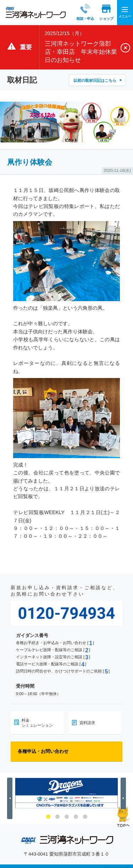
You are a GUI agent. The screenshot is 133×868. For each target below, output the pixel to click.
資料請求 (87, 723)
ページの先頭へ (123, 817)
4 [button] (76, 817)
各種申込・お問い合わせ (43, 751)
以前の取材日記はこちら (95, 80)
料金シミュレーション (37, 723)
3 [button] (67, 817)
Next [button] (124, 798)
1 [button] (48, 817)
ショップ (100, 12)
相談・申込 (78, 12)
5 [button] (85, 817)
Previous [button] (11, 798)
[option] (66, 793)
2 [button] (57, 817)
